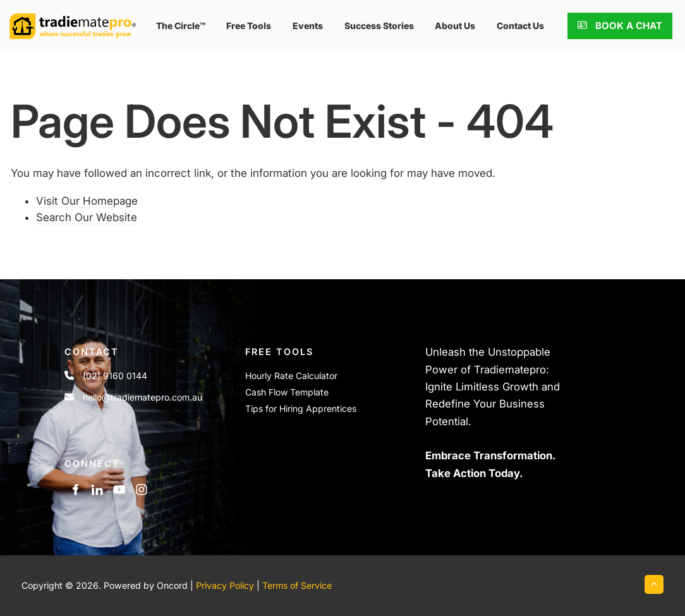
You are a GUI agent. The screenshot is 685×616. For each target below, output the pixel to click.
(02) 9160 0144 (115, 376)
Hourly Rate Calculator (291, 376)
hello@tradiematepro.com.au (142, 397)
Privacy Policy (225, 585)
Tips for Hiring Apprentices (301, 408)
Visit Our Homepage (87, 201)
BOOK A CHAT (604, 21)
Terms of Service (297, 585)
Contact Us (520, 26)
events (308, 26)
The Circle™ (181, 26)
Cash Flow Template (287, 392)
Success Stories (379, 26)
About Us (455, 26)
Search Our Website (87, 217)
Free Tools (249, 26)
